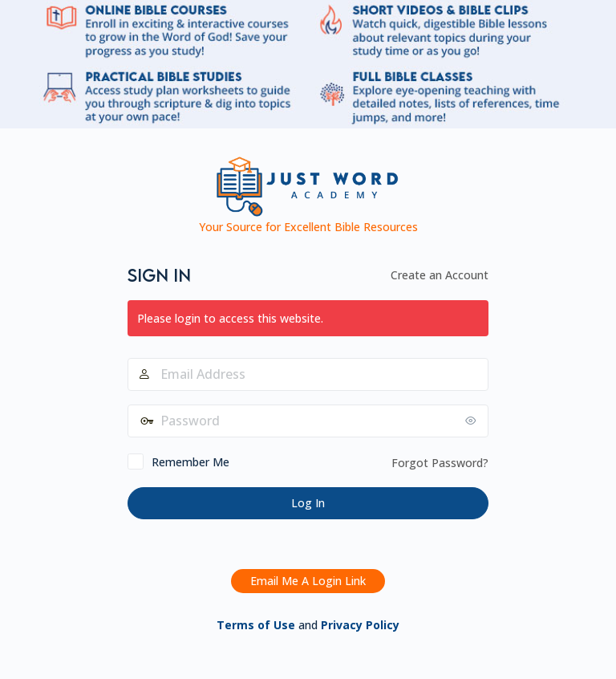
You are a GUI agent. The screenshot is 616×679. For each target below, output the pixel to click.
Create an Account (440, 275)
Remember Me (190, 462)
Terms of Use (256, 625)
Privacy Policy (360, 625)
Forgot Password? (440, 463)
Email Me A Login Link (308, 581)
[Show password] (472, 421)
